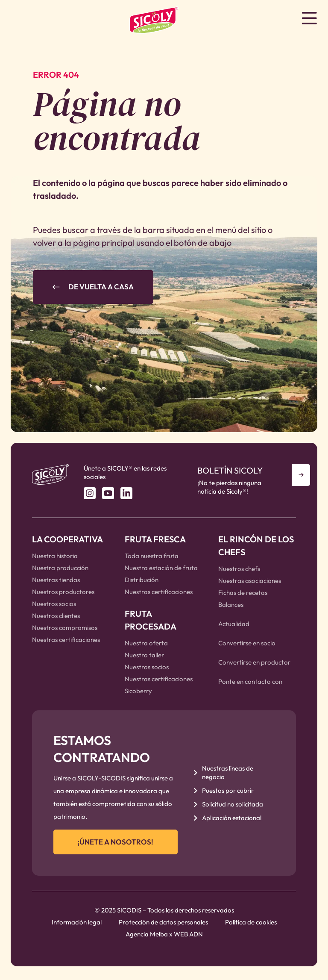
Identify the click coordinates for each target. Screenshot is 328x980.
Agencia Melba (147, 937)
